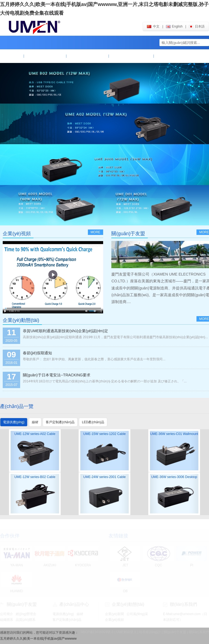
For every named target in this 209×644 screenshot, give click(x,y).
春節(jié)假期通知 (37, 353)
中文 (153, 26)
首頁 (12, 56)
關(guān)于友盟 (45, 56)
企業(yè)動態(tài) (131, 56)
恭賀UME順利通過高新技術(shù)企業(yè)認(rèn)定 (65, 331)
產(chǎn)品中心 (88, 56)
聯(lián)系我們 (174, 56)
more (96, 232)
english (174, 26)
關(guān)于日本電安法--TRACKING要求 (57, 375)
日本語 (197, 26)
